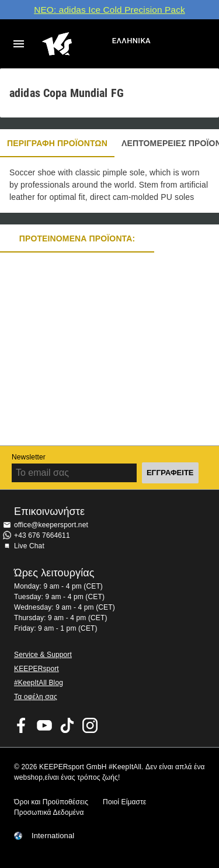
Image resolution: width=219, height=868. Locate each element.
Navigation (19, 44)
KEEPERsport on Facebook (22, 725)
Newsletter (29, 457)
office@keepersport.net (51, 525)
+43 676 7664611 (42, 535)
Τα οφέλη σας (36, 697)
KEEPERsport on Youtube (44, 725)
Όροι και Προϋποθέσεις (51, 802)
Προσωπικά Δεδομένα (49, 812)
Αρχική (76, 44)
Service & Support (43, 655)
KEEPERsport (36, 669)
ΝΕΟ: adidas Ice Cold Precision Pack (109, 10)
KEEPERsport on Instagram (90, 725)
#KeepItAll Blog (39, 683)
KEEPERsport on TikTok (67, 725)
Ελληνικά (131, 41)
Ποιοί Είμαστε (124, 802)
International (53, 836)
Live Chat (29, 546)
